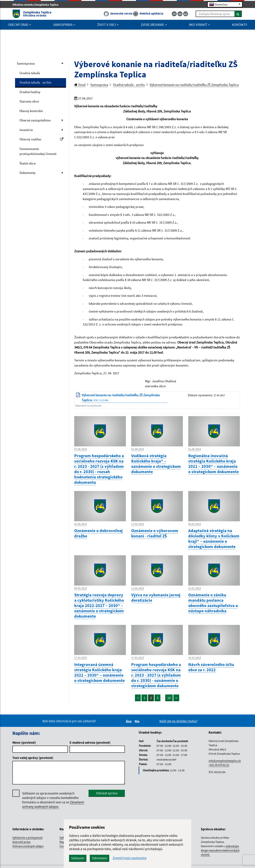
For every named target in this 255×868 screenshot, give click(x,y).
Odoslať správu (107, 793)
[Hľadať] (238, 14)
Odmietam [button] (100, 858)
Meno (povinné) (24, 742)
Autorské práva (21, 842)
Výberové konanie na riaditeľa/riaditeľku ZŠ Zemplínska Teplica (194, 85)
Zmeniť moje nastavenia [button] (130, 858)
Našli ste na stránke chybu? (178, 721)
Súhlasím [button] (78, 858)
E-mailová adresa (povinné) (90, 742)
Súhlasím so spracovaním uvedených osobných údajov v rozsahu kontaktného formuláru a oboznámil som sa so (53, 800)
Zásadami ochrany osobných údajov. (53, 804)
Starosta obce (29, 101)
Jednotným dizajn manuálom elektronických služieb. (220, 850)
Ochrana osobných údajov (28, 846)
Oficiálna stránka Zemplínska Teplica (37, 5)
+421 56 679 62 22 (219, 765)
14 (169, 698)
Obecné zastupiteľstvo (35, 120)
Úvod (80, 85)
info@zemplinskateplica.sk (225, 761)
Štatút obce (28, 163)
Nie (138, 721)
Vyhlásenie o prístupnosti (27, 838)
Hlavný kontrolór (31, 111)
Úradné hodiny (30, 92)
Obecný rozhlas (41, 139)
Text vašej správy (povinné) (33, 758)
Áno (129, 721)
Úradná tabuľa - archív (35, 82)
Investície (26, 130)
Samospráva (26, 63)
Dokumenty (28, 173)
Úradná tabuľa (30, 73)
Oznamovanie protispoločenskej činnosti (38, 151)
